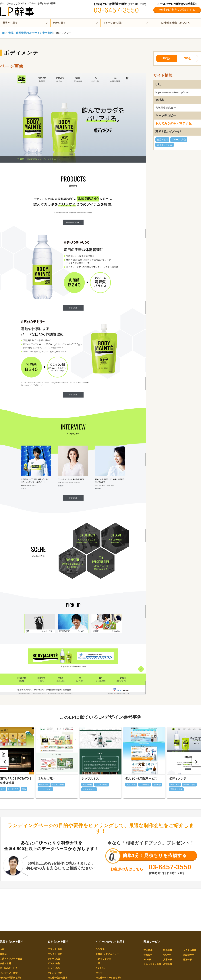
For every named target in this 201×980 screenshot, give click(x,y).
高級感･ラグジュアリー (107, 954)
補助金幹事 (189, 955)
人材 (2, 949)
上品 (98, 963)
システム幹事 (190, 950)
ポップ (99, 973)
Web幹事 (148, 950)
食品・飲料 (162, 140)
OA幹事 (167, 955)
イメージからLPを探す (110, 942)
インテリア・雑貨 (9, 973)
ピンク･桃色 (54, 963)
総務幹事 (188, 960)
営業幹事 (148, 955)
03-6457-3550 (116, 10)
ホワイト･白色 (55, 954)
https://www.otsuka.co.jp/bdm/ (172, 92)
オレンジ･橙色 (55, 973)
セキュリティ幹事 (152, 964)
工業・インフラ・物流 (11, 959)
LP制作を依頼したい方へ (176, 23)
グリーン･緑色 (179, 140)
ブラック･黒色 (55, 949)
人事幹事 (168, 960)
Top (2, 33)
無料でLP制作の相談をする (177, 10)
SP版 (187, 58)
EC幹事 (147, 960)
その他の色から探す (58, 978)
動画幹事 (168, 950)
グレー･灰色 (54, 959)
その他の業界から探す (11, 978)
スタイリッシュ (165, 145)
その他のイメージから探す (109, 978)
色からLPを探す (58, 942)
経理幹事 (168, 964)
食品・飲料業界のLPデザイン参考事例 (30, 33)
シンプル (100, 949)
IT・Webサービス (9, 968)
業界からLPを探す (12, 942)
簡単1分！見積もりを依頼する (155, 855)
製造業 (3, 954)
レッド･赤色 (54, 968)
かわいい (100, 968)
